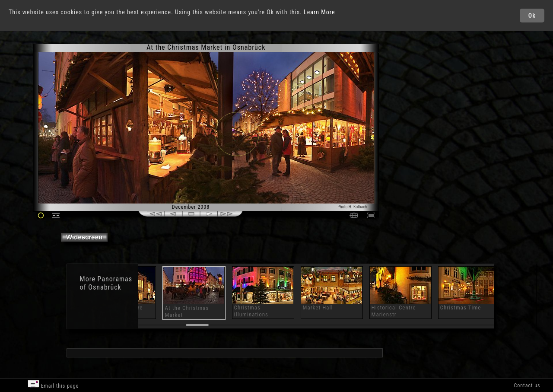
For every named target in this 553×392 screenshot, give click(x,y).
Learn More (319, 12)
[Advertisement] (416, 117)
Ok (532, 16)
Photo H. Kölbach (352, 207)
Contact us (527, 386)
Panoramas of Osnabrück (106, 283)
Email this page (53, 384)
